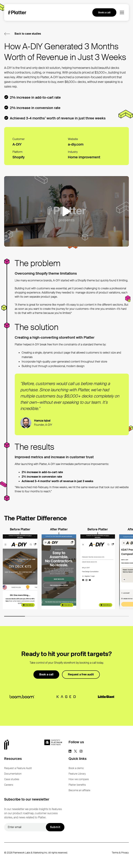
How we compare (79, 779)
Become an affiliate (79, 790)
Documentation (13, 774)
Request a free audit (81, 674)
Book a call (104, 12)
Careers (9, 785)
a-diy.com (76, 144)
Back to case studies (28, 34)
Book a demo (76, 768)
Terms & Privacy (120, 853)
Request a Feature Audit (18, 768)
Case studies (12, 779)
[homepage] (17, 12)
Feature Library (77, 774)
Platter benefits (77, 785)
